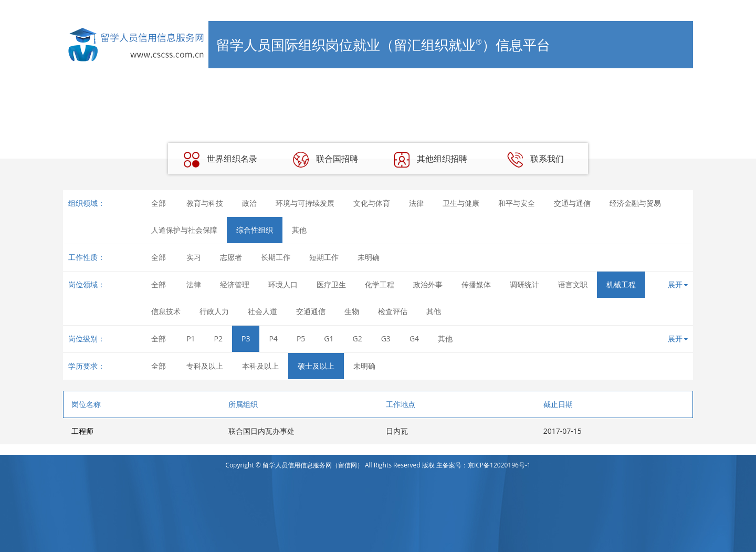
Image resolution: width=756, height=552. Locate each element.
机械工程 (621, 284)
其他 (299, 230)
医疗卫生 (331, 284)
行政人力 (214, 311)
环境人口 (283, 284)
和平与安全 (517, 203)
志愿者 (231, 257)
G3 (386, 339)
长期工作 (276, 257)
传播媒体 (476, 284)
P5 (301, 339)
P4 (273, 339)
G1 (329, 339)
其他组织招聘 (430, 160)
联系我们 (535, 160)
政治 (249, 203)
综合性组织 (255, 230)
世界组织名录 (220, 160)
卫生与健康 (461, 203)
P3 (246, 339)
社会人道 (262, 311)
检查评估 (393, 311)
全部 (159, 203)
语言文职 (573, 284)
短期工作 (324, 257)
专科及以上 (205, 366)
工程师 (82, 431)
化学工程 (380, 284)
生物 (352, 311)
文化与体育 (372, 203)
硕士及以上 (316, 366)
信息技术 (166, 311)
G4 (414, 339)
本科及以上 (260, 366)
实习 (194, 257)
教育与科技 (205, 203)
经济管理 (235, 284)
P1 (191, 339)
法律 (416, 203)
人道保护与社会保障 (184, 230)
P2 (218, 339)
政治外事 (428, 284)
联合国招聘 (325, 160)
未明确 (369, 257)
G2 (358, 339)
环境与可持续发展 (305, 203)
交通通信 (311, 311)
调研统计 (524, 284)
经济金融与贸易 (635, 203)
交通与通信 (572, 203)
